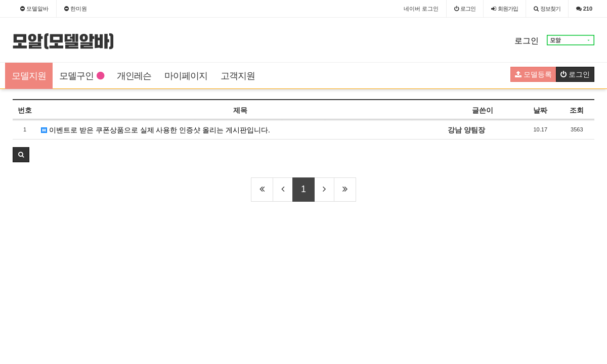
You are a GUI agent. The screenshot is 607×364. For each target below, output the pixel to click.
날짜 (540, 110)
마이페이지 (186, 76)
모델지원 (29, 76)
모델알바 (34, 9)
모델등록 (533, 74)
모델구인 (81, 76)
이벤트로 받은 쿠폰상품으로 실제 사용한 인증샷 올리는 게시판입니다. (156, 130)
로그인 (527, 41)
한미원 (76, 9)
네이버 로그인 (421, 9)
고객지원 (238, 76)
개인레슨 (134, 76)
